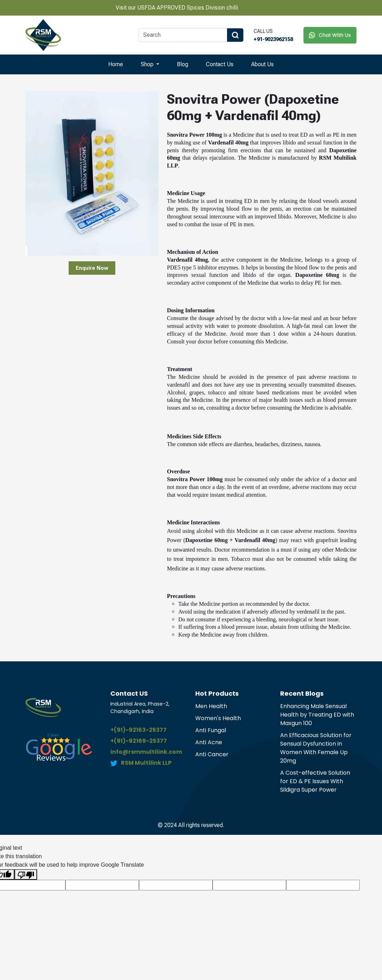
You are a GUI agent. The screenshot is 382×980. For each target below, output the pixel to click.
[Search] (183, 35)
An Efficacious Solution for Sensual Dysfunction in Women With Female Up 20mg (316, 748)
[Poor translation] (26, 875)
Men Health (211, 706)
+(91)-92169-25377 (139, 741)
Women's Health (218, 718)
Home (116, 64)
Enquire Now (92, 268)
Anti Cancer (212, 754)
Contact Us (220, 64)
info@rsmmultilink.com (146, 752)
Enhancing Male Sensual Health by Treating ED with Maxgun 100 (317, 715)
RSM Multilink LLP (146, 763)
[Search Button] (235, 35)
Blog (183, 64)
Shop (148, 64)
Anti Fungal (211, 730)
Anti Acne (209, 742)
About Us (262, 64)
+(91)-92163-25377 (138, 730)
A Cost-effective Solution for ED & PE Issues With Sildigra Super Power (315, 781)
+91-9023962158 (273, 39)
